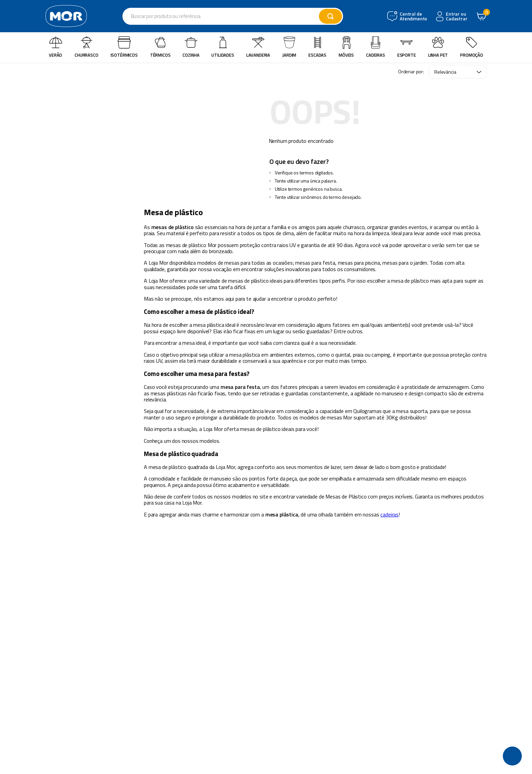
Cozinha (191, 47)
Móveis (346, 47)
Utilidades (223, 47)
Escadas (317, 47)
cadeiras (389, 514)
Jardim (289, 47)
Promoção (472, 47)
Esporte (407, 47)
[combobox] (233, 16)
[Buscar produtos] (330, 16)
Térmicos (160, 47)
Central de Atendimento (413, 16)
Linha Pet (438, 47)
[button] (512, 756)
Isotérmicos (124, 47)
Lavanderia (258, 47)
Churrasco (87, 47)
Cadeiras (376, 47)
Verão (56, 47)
